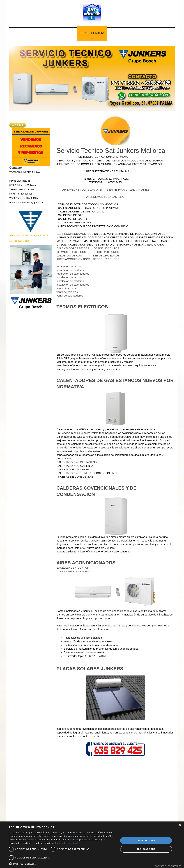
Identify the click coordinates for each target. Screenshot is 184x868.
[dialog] (92, 845)
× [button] (180, 825)
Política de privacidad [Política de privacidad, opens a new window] (66, 843)
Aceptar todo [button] (146, 840)
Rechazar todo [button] (146, 849)
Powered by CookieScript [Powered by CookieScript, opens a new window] (168, 866)
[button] (62, 864)
